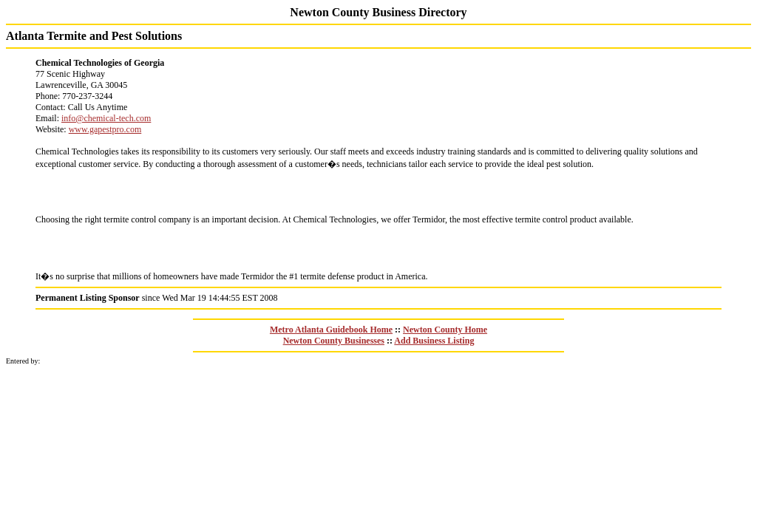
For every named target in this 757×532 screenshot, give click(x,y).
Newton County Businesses (334, 341)
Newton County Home (445, 330)
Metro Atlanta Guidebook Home (331, 330)
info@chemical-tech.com (106, 118)
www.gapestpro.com (105, 129)
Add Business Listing (434, 341)
